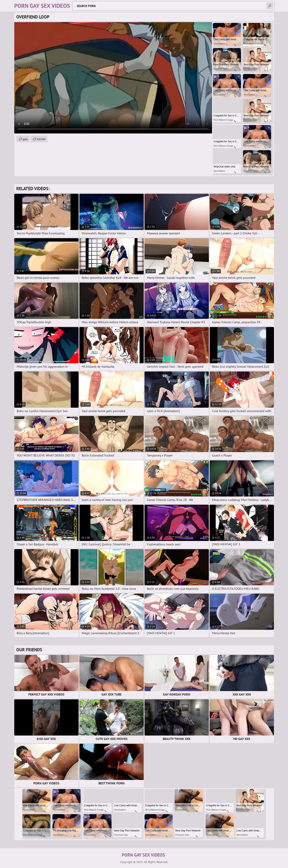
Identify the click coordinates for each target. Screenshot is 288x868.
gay (25, 139)
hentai (41, 139)
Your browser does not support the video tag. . (113, 78)
